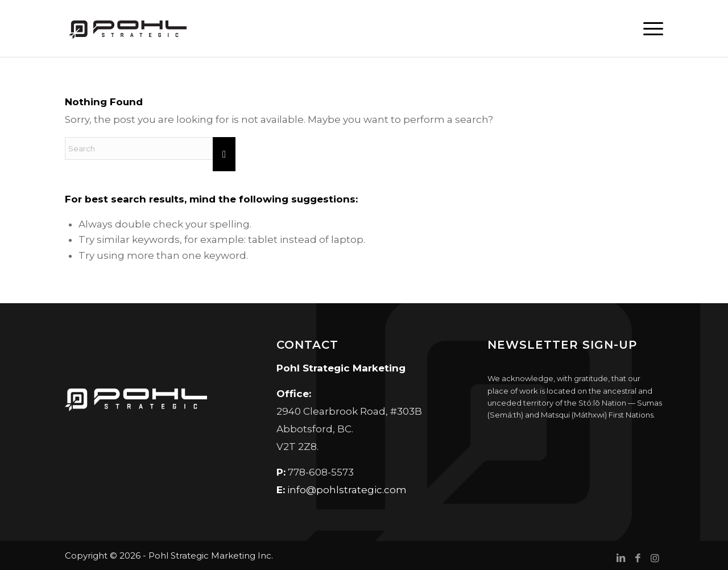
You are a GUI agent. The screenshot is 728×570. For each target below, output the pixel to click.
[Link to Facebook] (638, 558)
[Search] (150, 148)
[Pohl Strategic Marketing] (127, 28)
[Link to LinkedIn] (621, 558)
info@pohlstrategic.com (347, 490)
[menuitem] (649, 28)
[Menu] (649, 28)
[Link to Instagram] (655, 558)
